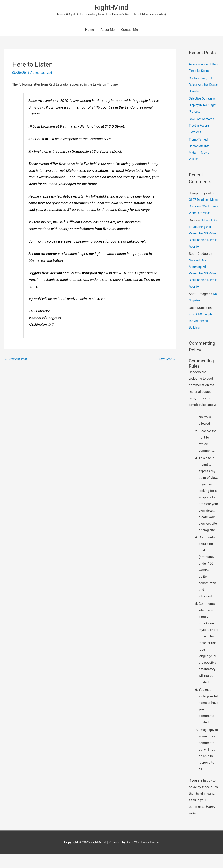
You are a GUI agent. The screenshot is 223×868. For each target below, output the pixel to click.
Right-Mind (111, 8)
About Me (107, 31)
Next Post (166, 360)
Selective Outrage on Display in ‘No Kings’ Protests (202, 112)
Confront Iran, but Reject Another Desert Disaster (201, 92)
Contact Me (129, 31)
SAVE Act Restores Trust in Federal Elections (202, 133)
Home (90, 31)
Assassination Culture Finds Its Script (201, 71)
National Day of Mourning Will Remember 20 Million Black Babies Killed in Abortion (203, 247)
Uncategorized (43, 73)
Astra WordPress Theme (143, 856)
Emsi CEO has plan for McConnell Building (203, 335)
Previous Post (17, 360)
